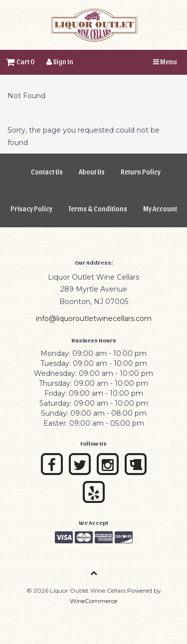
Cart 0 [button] (20, 62)
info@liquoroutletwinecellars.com (94, 319)
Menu (165, 62)
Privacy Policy (31, 209)
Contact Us (47, 172)
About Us (92, 172)
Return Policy (141, 172)
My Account (160, 209)
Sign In (60, 62)
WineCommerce (93, 601)
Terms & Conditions (98, 209)
